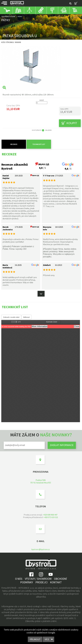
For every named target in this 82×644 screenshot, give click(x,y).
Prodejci (42, 582)
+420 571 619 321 (51, 517)
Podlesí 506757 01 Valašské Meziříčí (41, 481)
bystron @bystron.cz (41, 549)
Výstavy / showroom (38, 579)
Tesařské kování (8, 16)
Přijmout (35, 639)
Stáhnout (26, 317)
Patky (20, 16)
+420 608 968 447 (50, 515)
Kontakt (56, 582)
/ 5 (42, 166)
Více (47, 639)
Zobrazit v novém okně (11, 317)
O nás (19, 579)
